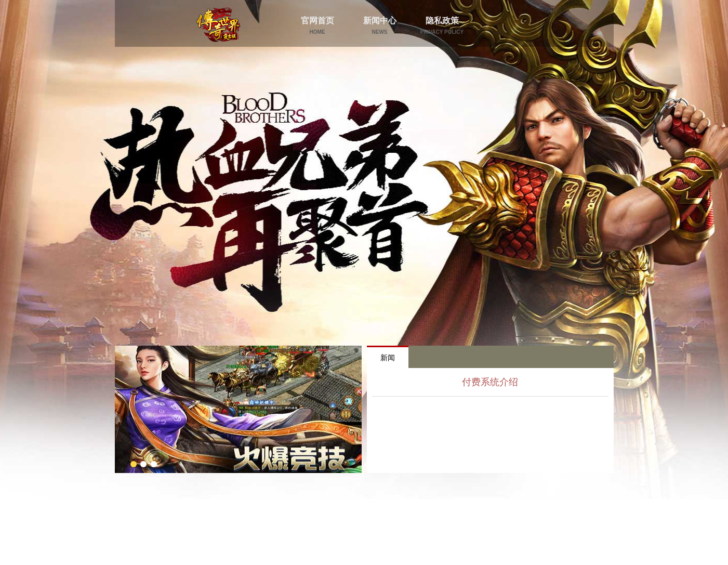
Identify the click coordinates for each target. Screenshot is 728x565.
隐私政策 (442, 25)
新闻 (388, 358)
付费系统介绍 (490, 382)
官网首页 (317, 25)
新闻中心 (380, 25)
